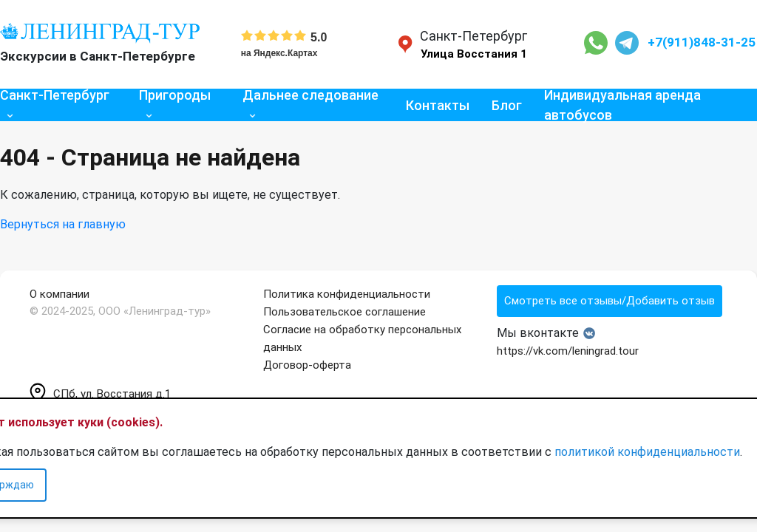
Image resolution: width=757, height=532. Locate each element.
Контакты (438, 105)
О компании (60, 294)
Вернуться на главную (63, 224)
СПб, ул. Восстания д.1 (100, 394)
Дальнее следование (310, 95)
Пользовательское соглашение (344, 312)
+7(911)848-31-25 (702, 42)
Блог (507, 105)
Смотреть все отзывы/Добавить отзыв (610, 301)
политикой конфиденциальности (647, 452)
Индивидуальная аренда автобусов (622, 105)
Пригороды (175, 95)
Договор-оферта (307, 365)
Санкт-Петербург (55, 95)
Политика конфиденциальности (347, 294)
